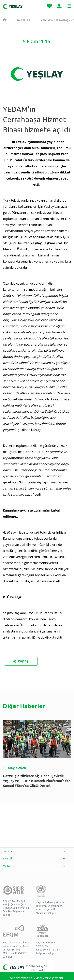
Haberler (24, 20)
